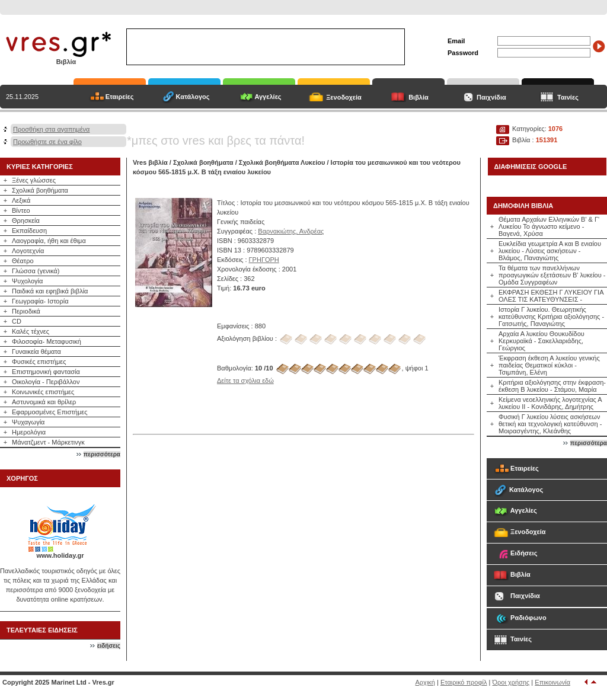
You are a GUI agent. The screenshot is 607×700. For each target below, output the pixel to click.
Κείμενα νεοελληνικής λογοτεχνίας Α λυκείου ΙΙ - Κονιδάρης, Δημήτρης (550, 403)
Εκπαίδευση (29, 231)
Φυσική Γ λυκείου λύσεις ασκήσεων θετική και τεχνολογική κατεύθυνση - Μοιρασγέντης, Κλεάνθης (550, 424)
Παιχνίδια (491, 97)
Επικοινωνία (552, 682)
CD (17, 321)
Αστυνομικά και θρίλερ (44, 402)
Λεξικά (21, 200)
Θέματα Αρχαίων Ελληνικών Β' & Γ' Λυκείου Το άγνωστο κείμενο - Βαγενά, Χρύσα (549, 226)
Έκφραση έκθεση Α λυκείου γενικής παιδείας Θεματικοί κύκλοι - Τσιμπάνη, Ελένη (549, 365)
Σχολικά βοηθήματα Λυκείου (282, 162)
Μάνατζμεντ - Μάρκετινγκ (48, 442)
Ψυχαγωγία (28, 422)
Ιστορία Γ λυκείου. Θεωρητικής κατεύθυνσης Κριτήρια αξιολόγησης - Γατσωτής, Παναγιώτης (551, 317)
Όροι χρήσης (511, 682)
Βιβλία (418, 97)
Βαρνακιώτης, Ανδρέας (291, 231)
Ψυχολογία (27, 281)
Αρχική (425, 682)
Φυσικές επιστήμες (39, 362)
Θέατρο (23, 261)
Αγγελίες (268, 97)
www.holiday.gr (60, 555)
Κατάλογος (192, 97)
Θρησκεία (26, 220)
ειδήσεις (109, 646)
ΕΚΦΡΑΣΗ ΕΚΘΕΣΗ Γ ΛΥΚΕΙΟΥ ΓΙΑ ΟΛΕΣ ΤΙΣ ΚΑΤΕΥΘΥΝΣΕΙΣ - (551, 296)
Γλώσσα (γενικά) (36, 271)
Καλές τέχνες (31, 331)
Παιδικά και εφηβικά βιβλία (50, 291)
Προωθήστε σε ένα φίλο (47, 142)
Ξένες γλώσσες (34, 180)
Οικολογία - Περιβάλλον (46, 382)
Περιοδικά (26, 311)
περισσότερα (102, 454)
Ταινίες (568, 97)
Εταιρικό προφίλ (464, 682)
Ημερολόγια (29, 432)
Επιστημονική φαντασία (46, 372)
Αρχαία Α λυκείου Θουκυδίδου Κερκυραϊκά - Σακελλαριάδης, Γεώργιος (541, 341)
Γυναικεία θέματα (36, 351)
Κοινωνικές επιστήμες (43, 392)
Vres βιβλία (150, 162)
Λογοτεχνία (28, 251)
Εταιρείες (120, 97)
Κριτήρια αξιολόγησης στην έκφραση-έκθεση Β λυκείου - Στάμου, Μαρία (552, 386)
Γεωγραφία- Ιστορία (40, 301)
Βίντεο (21, 210)
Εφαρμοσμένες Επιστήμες (50, 412)
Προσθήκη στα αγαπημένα (51, 129)
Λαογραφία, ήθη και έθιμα (49, 241)
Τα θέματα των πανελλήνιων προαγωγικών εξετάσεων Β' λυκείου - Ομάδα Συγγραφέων (552, 275)
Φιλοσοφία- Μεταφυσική (47, 341)
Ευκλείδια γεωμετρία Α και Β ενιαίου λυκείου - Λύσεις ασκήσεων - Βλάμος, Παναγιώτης (550, 251)
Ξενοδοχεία (344, 97)
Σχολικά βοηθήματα (40, 190)
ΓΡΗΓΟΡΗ (264, 260)
